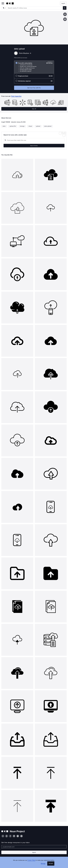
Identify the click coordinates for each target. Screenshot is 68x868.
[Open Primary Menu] (3, 3)
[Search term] (35, 8)
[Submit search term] (65, 8)
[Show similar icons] (65, 19)
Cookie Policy (31, 860)
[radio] (34, 67)
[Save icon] (65, 14)
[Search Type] (4, 8)
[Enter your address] (34, 847)
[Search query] (34, 140)
